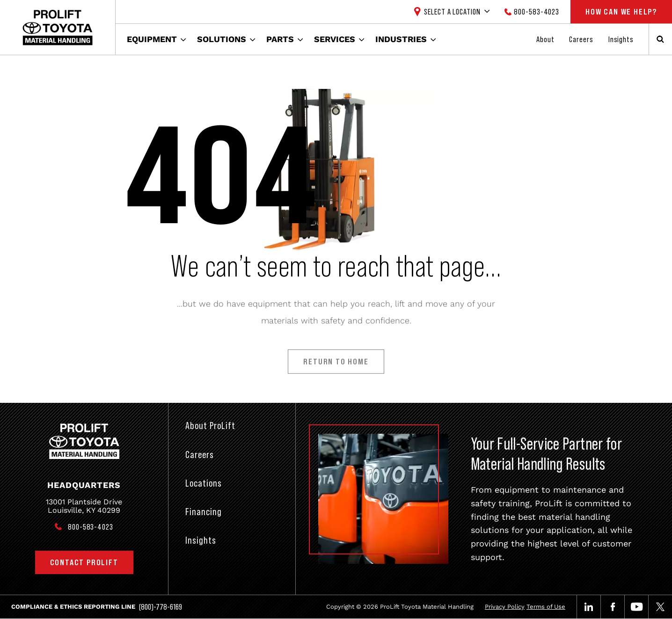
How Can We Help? (621, 12)
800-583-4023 (537, 12)
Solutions (222, 39)
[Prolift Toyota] (58, 27)
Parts (280, 39)
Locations (204, 483)
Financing (204, 512)
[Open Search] (660, 39)
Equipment (152, 39)
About (545, 39)
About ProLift (210, 426)
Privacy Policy (505, 607)
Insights (621, 39)
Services (335, 39)
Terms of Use (546, 607)
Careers (581, 39)
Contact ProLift (84, 562)
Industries (401, 39)
